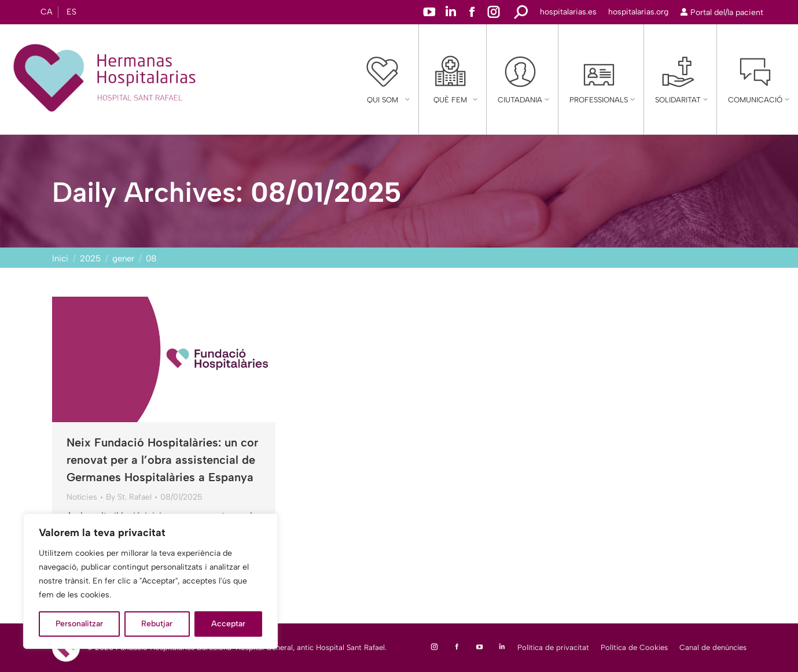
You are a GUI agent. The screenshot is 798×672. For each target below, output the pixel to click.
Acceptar (228, 624)
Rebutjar (157, 624)
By (129, 497)
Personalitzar (79, 624)
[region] (150, 581)
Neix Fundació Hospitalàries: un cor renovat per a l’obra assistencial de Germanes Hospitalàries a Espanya (162, 460)
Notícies (82, 497)
